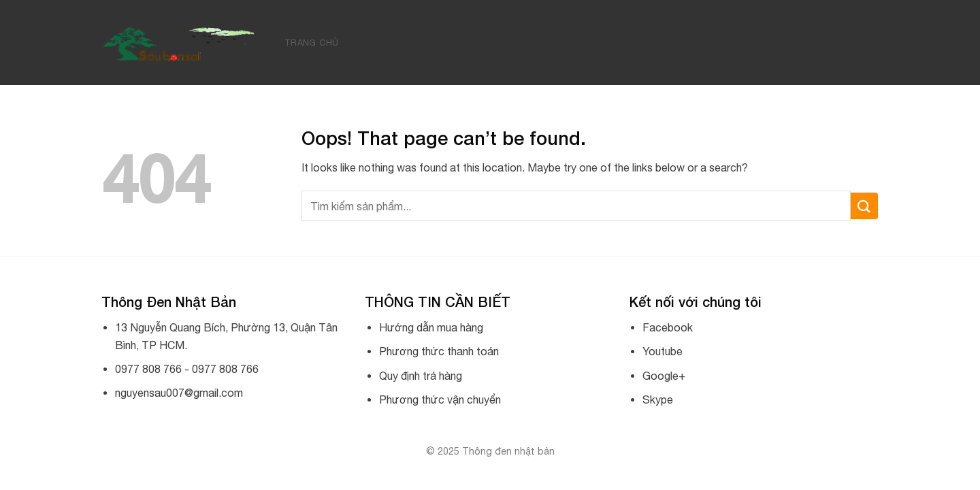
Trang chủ (311, 43)
